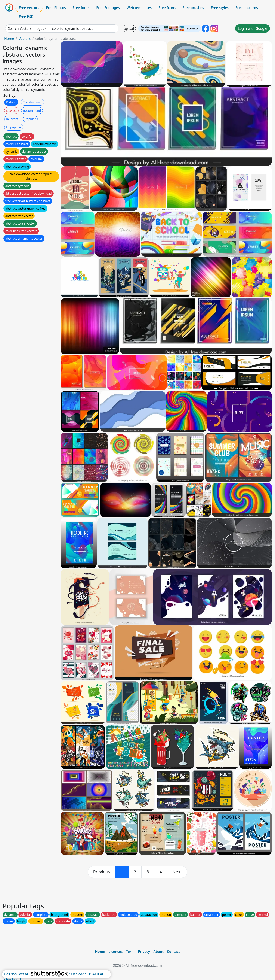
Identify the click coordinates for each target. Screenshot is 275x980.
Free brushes (193, 8)
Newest (11, 111)
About (158, 952)
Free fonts (81, 8)
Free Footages (108, 8)
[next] (177, 872)
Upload (129, 29)
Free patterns (247, 8)
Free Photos (56, 8)
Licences (115, 952)
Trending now (33, 102)
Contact (174, 952)
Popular (30, 119)
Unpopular (14, 127)
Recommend (32, 111)
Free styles (220, 8)
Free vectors (29, 8)
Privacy (144, 952)
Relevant (12, 119)
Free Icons (167, 8)
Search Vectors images (26, 28)
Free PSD (26, 17)
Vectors (25, 39)
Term (130, 952)
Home (9, 39)
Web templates (139, 8)
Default (11, 102)
